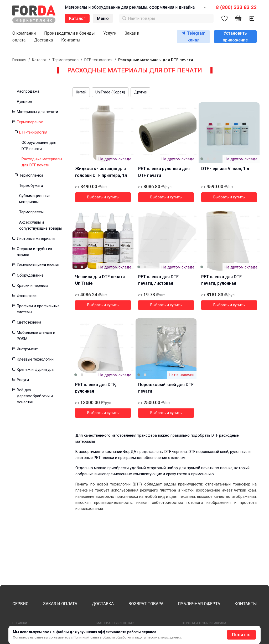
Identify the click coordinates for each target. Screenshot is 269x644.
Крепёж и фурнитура (35, 370)
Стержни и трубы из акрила (34, 252)
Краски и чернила (33, 286)
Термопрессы (31, 212)
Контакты (71, 40)
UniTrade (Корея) (110, 92)
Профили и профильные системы (38, 309)
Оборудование (30, 275)
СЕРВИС (20, 604)
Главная (19, 60)
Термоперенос (65, 60)
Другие (140, 92)
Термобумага (31, 186)
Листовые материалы (36, 239)
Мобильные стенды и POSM (36, 336)
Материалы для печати (37, 112)
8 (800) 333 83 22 (236, 7)
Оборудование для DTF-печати (39, 146)
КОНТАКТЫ (246, 604)
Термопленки (31, 175)
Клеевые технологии (35, 359)
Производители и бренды (69, 33)
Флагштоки (27, 296)
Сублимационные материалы (35, 199)
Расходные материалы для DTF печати (42, 162)
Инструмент (27, 349)
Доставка (43, 40)
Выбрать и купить (103, 197)
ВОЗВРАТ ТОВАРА (146, 604)
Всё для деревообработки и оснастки (35, 396)
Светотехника (29, 322)
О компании (24, 33)
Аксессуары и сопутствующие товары (40, 225)
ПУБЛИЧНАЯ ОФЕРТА (199, 604)
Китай (81, 92)
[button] (14, 112)
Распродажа (28, 91)
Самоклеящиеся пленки (38, 265)
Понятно (241, 635)
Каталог (39, 60)
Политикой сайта (86, 637)
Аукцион (24, 102)
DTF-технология (98, 60)
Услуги (110, 33)
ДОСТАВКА (103, 604)
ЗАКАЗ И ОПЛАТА (60, 604)
